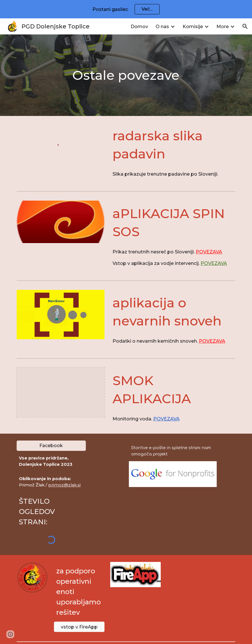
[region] (126, 9)
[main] (126, 75)
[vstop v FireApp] (79, 627)
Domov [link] (139, 27)
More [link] (223, 27)
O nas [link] (162, 27)
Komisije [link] (193, 27)
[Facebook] (51, 446)
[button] (245, 26)
